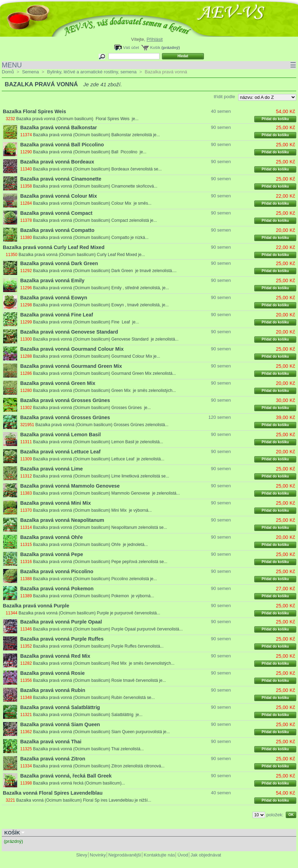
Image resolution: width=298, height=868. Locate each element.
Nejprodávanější (125, 855)
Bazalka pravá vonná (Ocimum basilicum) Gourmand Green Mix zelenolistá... (104, 373)
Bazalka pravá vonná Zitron (53, 759)
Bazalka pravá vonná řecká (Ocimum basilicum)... (79, 783)
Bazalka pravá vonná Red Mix (55, 656)
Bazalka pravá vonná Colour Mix (59, 196)
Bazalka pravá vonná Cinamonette (61, 179)
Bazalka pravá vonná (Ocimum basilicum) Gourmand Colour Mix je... (96, 356)
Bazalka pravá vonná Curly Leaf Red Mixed (54, 247)
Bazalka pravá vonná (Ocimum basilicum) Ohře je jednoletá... (90, 545)
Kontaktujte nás (159, 855)
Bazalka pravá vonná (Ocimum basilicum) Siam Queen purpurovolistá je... (101, 732)
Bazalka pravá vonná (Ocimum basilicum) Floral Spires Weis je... (77, 119)
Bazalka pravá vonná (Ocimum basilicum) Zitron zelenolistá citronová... (99, 766)
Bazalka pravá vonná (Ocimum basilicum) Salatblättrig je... (88, 715)
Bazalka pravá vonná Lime (52, 469)
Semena (30, 72)
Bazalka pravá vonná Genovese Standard (69, 332)
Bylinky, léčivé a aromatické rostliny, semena (92, 72)
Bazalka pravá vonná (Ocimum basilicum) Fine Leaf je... (86, 322)
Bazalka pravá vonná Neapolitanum (62, 520)
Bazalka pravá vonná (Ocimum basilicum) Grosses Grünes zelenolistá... (102, 425)
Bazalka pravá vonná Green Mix (58, 383)
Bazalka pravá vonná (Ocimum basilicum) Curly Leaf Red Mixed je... (82, 255)
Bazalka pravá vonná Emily (52, 280)
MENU (149, 65)
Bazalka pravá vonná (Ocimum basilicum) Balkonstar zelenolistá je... (96, 135)
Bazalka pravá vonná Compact (56, 213)
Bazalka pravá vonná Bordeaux (57, 162)
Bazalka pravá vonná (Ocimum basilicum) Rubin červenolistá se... (94, 698)
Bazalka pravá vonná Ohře (52, 537)
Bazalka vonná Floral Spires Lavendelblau (53, 793)
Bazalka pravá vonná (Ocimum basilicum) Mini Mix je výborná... (92, 510)
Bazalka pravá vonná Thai (51, 742)
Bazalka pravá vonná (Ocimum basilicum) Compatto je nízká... (91, 238)
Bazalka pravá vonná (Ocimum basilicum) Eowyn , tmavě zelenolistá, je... (101, 305)
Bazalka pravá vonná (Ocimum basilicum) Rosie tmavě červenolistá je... (99, 680)
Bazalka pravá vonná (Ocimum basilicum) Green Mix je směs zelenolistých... (104, 391)
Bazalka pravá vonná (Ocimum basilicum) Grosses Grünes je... (92, 408)
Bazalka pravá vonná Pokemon (57, 589)
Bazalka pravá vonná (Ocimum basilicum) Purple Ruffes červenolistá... (98, 646)
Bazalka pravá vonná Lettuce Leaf (61, 452)
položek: (275, 815)
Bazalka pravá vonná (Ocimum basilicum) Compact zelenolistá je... (95, 220)
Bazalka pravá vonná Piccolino (57, 571)
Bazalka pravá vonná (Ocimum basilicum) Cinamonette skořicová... (95, 186)
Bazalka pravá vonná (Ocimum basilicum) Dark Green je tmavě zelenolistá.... (105, 271)
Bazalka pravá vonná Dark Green (59, 263)
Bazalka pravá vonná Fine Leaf (57, 315)
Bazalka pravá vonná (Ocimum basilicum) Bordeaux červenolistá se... (97, 169)
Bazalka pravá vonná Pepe (52, 554)
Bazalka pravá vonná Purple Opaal (61, 622)
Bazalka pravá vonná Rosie (52, 673)
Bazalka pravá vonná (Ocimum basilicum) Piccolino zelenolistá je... (95, 579)
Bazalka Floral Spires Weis (34, 111)
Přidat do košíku (275, 119)
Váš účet (131, 47)
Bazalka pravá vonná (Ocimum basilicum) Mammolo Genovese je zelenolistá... (106, 493)
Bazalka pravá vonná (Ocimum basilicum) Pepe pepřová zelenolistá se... (100, 562)
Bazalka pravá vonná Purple (36, 606)
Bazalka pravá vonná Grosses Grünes (65, 400)
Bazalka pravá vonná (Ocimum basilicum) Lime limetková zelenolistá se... (101, 476)
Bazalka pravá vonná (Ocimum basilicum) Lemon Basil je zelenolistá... (98, 442)
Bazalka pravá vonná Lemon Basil (61, 435)
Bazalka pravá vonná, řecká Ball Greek (66, 776)
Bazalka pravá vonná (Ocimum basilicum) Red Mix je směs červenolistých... (104, 663)
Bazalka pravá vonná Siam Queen (60, 724)
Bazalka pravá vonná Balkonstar (59, 127)
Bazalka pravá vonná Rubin (53, 690)
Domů (8, 72)
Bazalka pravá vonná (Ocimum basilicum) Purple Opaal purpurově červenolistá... (108, 629)
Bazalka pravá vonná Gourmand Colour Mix (72, 349)
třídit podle (224, 97)
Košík (155, 47)
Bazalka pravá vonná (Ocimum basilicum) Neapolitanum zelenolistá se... (100, 527)
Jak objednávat (206, 855)
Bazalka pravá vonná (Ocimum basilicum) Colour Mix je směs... (92, 203)
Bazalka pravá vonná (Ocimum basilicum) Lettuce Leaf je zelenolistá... (98, 459)
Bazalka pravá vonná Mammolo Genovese (70, 486)
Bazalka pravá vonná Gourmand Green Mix (71, 366)
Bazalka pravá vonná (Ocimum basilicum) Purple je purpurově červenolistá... (89, 613)
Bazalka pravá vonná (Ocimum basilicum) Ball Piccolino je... (90, 152)
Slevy (82, 855)
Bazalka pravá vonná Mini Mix (56, 503)
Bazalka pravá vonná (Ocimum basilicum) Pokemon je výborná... (93, 596)
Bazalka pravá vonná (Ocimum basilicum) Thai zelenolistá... (88, 749)
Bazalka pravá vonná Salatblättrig (60, 707)
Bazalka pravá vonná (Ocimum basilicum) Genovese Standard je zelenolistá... (106, 339)
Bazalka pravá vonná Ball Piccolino (62, 145)
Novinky (98, 855)
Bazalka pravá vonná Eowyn (54, 298)
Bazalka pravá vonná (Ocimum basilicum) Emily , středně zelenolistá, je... (101, 288)
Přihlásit (155, 39)
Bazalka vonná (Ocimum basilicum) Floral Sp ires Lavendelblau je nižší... (84, 800)
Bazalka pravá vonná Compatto (57, 230)
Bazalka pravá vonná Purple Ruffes (62, 639)
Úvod (183, 855)
